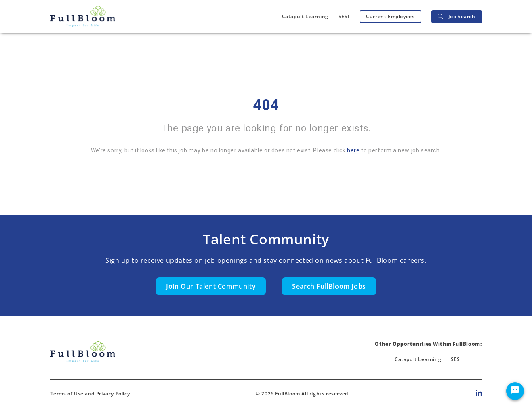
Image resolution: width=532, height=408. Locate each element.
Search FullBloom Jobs (329, 286)
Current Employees (390, 16)
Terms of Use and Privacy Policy (90, 394)
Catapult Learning (305, 16)
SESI (344, 16)
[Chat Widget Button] (515, 391)
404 (266, 105)
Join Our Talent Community (211, 286)
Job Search (457, 16)
